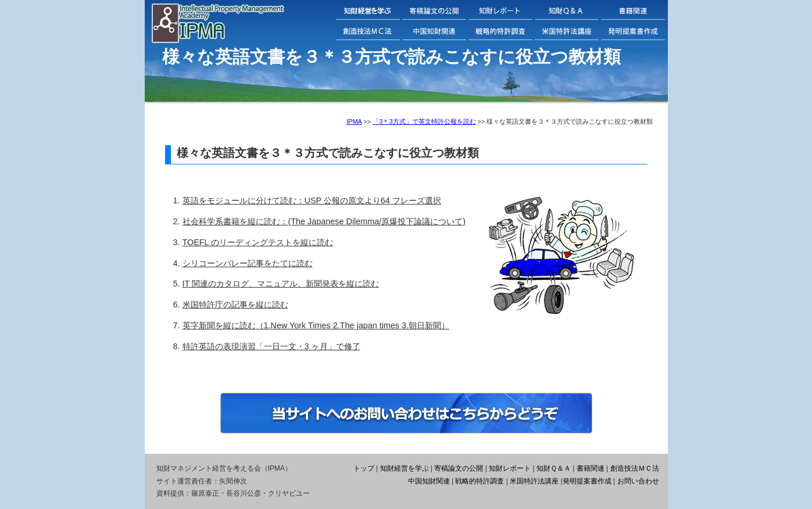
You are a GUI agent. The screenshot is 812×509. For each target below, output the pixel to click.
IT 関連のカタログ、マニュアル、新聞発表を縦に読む (281, 284)
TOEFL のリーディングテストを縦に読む (258, 242)
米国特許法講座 (534, 481)
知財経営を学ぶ (405, 468)
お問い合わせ (638, 481)
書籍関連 (591, 468)
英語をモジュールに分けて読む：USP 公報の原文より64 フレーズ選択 (312, 200)
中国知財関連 (429, 481)
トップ (364, 468)
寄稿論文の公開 (459, 468)
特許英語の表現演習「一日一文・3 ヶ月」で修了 (271, 346)
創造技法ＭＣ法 (635, 468)
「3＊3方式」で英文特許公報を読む (424, 121)
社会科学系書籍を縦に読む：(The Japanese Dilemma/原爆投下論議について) (324, 221)
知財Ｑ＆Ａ (554, 468)
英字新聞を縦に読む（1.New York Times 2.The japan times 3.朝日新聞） (316, 325)
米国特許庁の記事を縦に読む (235, 304)
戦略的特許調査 (480, 481)
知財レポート (510, 468)
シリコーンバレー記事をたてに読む (248, 263)
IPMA (354, 121)
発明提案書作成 (587, 481)
